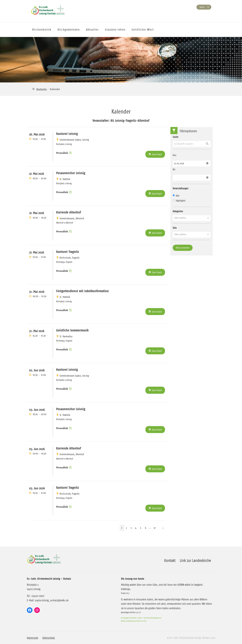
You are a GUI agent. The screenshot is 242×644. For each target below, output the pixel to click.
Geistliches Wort (143, 30)
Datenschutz (49, 638)
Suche (202, 7)
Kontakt (170, 560)
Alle (176, 196)
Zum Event (157, 154)
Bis (174, 169)
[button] (192, 218)
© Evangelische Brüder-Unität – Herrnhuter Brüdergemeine (141, 618)
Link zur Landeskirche (195, 560)
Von (175, 155)
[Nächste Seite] (163, 528)
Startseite (42, 89)
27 (155, 528)
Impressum (32, 638)
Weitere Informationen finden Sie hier (134, 621)
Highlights (179, 201)
